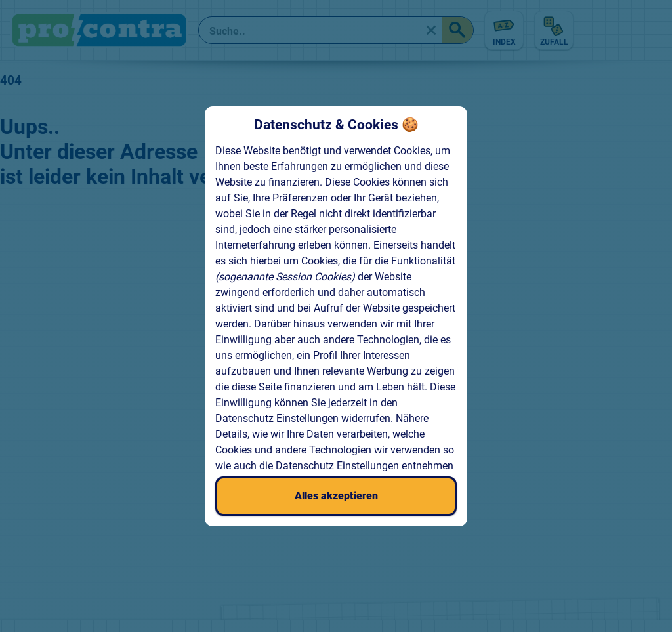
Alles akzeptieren (336, 496)
